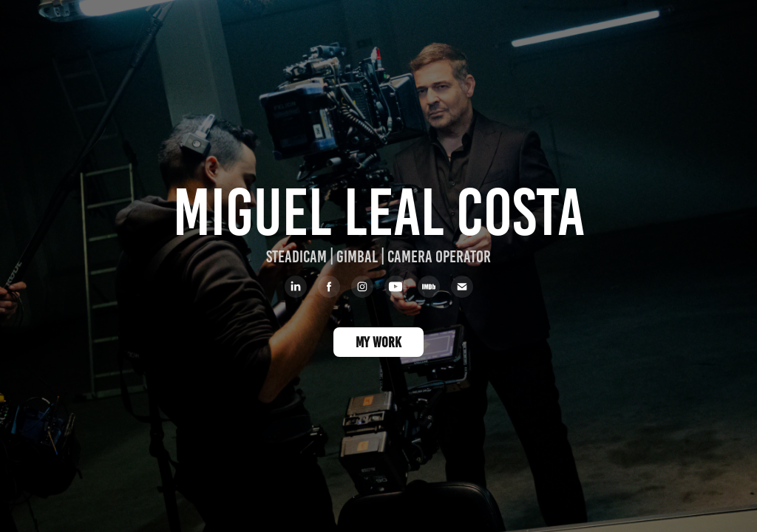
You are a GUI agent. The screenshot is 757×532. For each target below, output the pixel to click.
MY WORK (378, 342)
